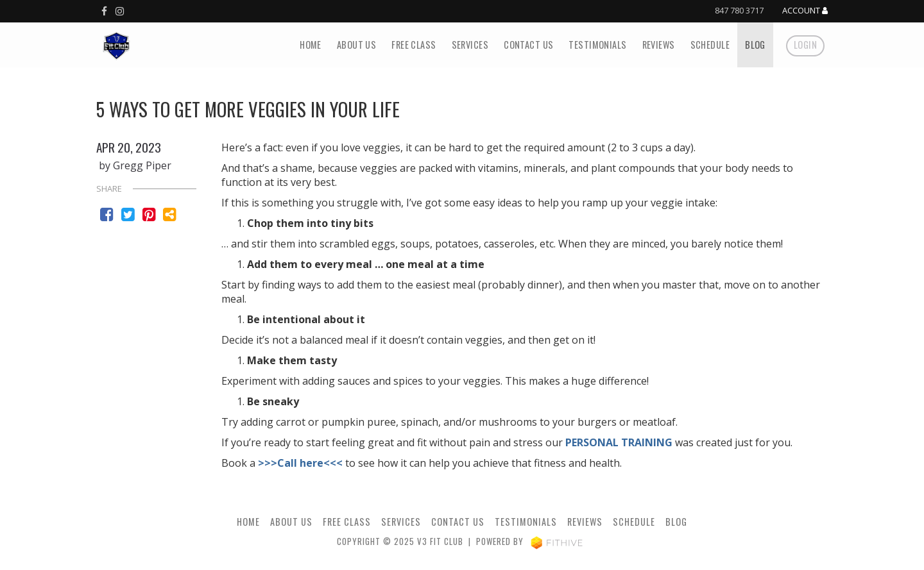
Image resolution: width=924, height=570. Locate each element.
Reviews (659, 45)
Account (805, 11)
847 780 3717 (739, 10)
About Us (356, 45)
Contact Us (528, 45)
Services (470, 45)
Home (311, 45)
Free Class (414, 45)
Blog (755, 45)
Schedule (710, 45)
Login (805, 45)
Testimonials (597, 45)
